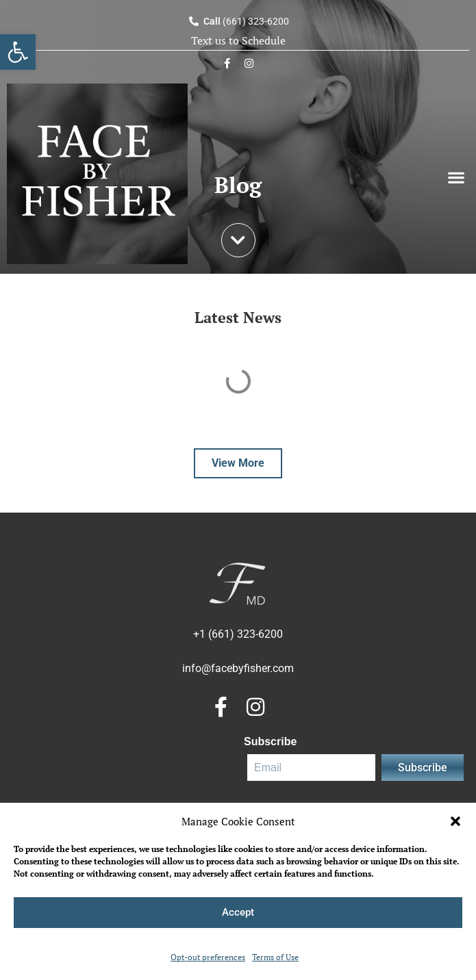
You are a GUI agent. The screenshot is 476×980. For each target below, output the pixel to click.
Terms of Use (275, 957)
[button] (455, 821)
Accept (238, 912)
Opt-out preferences (208, 957)
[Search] (455, 288)
